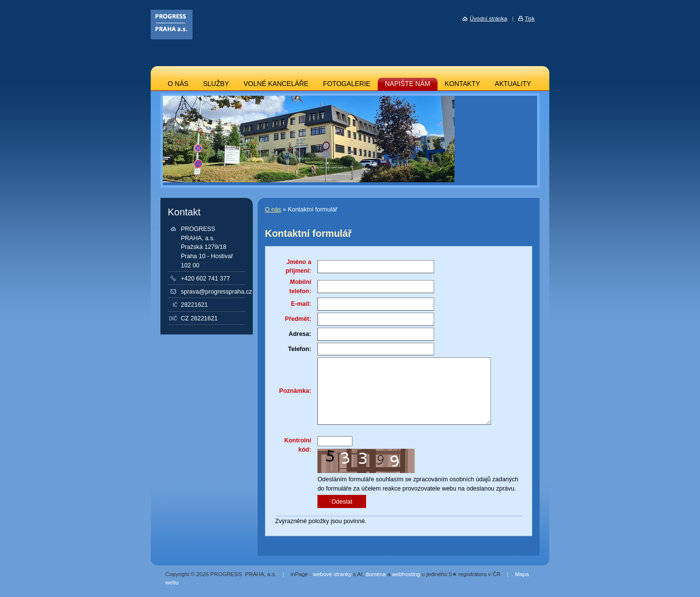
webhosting (406, 574)
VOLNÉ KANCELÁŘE (276, 84)
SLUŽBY (216, 84)
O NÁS (178, 84)
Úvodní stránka (488, 18)
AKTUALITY (513, 84)
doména (376, 574)
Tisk (530, 18)
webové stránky (332, 574)
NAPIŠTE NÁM (408, 84)
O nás (273, 210)
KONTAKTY (463, 84)
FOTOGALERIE (347, 84)
